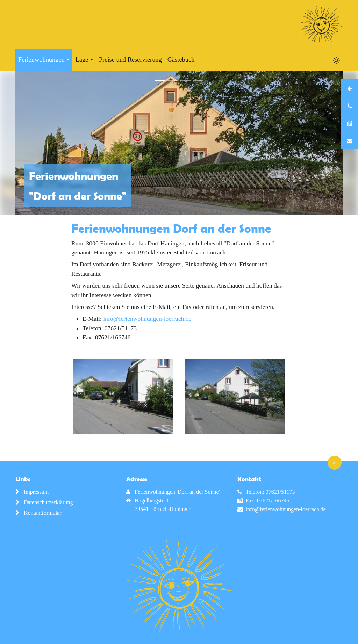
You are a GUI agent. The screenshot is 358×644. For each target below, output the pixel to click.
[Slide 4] (198, 81)
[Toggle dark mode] (336, 60)
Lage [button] (82, 60)
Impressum (36, 492)
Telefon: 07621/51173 (270, 492)
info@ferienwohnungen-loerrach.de (147, 319)
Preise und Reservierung (130, 60)
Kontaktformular (43, 513)
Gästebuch (181, 60)
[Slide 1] (160, 81)
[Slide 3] (185, 81)
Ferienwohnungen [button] (41, 60)
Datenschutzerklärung (48, 502)
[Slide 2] (173, 81)
